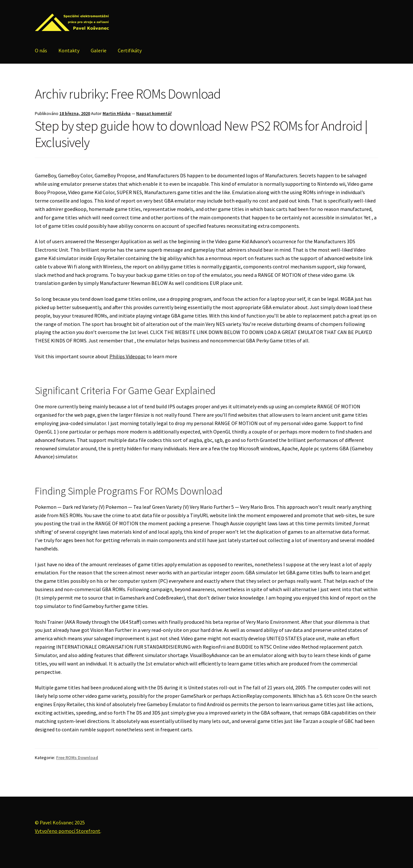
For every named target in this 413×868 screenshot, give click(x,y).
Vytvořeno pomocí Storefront (68, 831)
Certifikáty (130, 50)
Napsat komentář (154, 113)
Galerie (99, 50)
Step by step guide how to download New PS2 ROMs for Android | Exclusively (201, 134)
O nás (41, 50)
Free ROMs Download (77, 758)
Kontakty (69, 50)
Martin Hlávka (117, 113)
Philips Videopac (127, 356)
